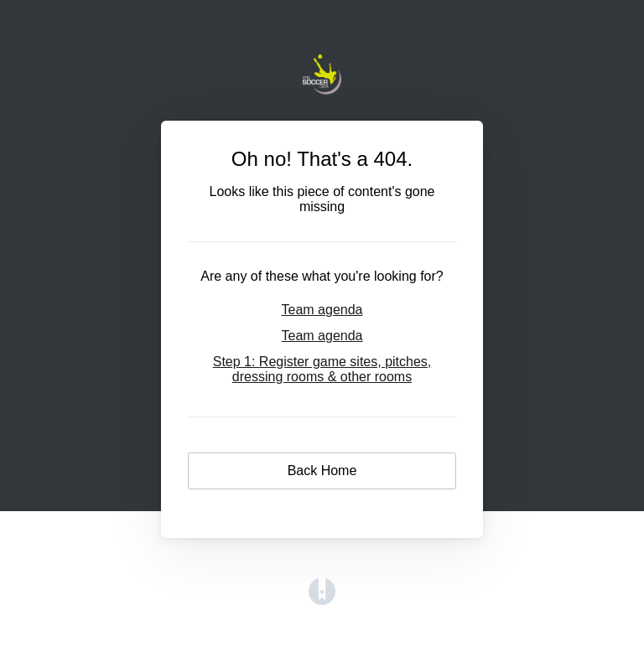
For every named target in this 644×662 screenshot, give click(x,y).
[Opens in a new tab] (322, 600)
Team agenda (322, 310)
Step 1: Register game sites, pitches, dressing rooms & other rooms (322, 369)
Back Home (322, 471)
